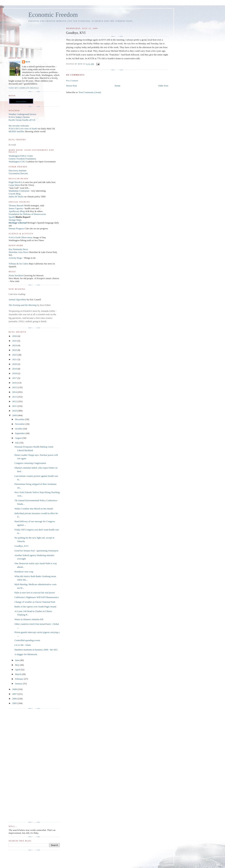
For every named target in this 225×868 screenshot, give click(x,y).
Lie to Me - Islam (22, 645)
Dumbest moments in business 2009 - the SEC (36, 650)
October (19, 429)
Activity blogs (15, 258)
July (17, 443)
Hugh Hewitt (15, 182)
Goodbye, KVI (21, 546)
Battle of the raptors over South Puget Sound (35, 607)
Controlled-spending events (27, 640)
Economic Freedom (53, 15)
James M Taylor (16, 197)
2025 (15, 341)
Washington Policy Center (21, 156)
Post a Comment (72, 81)
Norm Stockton (16, 275)
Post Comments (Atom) (90, 92)
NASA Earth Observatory (21, 237)
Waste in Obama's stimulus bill (29, 619)
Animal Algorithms (18, 299)
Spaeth (12, 217)
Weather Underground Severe (22, 114)
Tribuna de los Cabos (18, 264)
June (17, 660)
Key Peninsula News (18, 249)
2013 (15, 397)
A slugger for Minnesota (26, 654)
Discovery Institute (17, 170)
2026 (15, 336)
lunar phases (21, 102)
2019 (15, 369)
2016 (15, 383)
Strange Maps (15, 220)
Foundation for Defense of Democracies (27, 214)
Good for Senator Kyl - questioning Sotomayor (36, 551)
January (19, 684)
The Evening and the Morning (23, 305)
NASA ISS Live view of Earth (23, 129)
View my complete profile (24, 88)
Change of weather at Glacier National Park (35, 602)
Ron (28, 62)
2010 (15, 411)
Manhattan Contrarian (19, 191)
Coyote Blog (15, 194)
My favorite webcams (19, 126)
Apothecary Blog (17, 211)
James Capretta (16, 208)
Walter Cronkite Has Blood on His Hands (34, 509)
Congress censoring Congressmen (30, 463)
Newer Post (71, 86)
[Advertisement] (23, 765)
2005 (15, 703)
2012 (15, 401)
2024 (15, 345)
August (19, 438)
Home (118, 86)
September (20, 433)
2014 (15, 392)
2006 (15, 699)
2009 (15, 415)
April (18, 670)
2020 (15, 364)
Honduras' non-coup (24, 572)
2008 (15, 689)
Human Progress (16, 228)
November (20, 424)
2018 (15, 373)
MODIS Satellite (16, 131)
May (17, 665)
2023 (15, 350)
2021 (15, 359)
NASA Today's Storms (19, 117)
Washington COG (17, 162)
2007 (15, 694)
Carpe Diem (14, 185)
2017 (15, 378)
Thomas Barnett (16, 205)
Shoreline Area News (18, 252)
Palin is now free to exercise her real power (35, 593)
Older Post (163, 86)
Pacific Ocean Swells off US (22, 120)
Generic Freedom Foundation (22, 159)
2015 (15, 387)
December (20, 419)
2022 (15, 355)
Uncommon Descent (18, 173)
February (20, 679)
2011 (15, 406)
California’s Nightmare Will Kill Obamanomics (37, 597)
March (18, 674)
